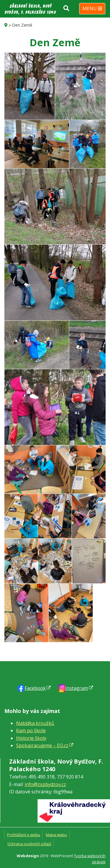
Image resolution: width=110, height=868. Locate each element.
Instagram (77, 688)
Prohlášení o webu (24, 835)
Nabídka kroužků (35, 723)
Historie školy (31, 738)
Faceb (35, 688)
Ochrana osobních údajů (29, 844)
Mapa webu (56, 835)
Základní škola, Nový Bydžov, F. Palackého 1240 (30, 9)
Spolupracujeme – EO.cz (42, 745)
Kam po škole (31, 731)
